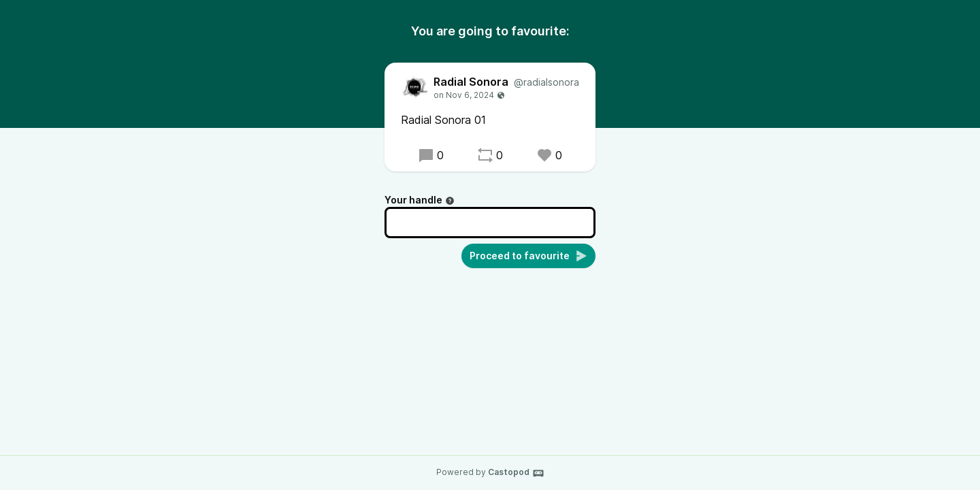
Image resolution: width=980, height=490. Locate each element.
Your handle (420, 200)
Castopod (516, 473)
